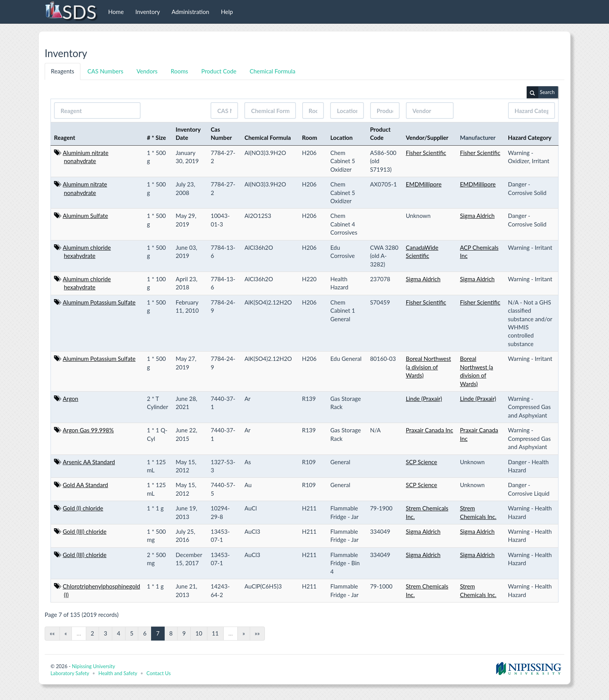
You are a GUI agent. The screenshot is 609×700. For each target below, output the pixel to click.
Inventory (148, 12)
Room (310, 138)
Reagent (65, 138)
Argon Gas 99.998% (89, 430)
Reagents (63, 71)
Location (341, 138)
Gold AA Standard (86, 485)
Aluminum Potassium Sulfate (99, 302)
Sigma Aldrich (477, 216)
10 (199, 633)
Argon (71, 399)
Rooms (180, 71)
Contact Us (158, 673)
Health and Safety (118, 673)
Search (541, 92)
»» (257, 633)
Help (227, 12)
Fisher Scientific (426, 153)
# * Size (156, 138)
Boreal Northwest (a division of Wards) (428, 367)
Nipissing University (93, 666)
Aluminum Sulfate (86, 216)
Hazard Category (530, 138)
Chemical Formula (273, 71)
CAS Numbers (105, 71)
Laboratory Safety (70, 673)
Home (116, 12)
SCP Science (422, 462)
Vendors (147, 71)
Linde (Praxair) (424, 399)
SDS (70, 12)
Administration (191, 12)
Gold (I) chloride (83, 508)
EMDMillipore (424, 184)
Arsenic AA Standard (89, 462)
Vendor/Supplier (427, 138)
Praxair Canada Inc (430, 430)
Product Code (219, 71)
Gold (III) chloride (85, 531)
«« (52, 633)
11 (215, 633)
